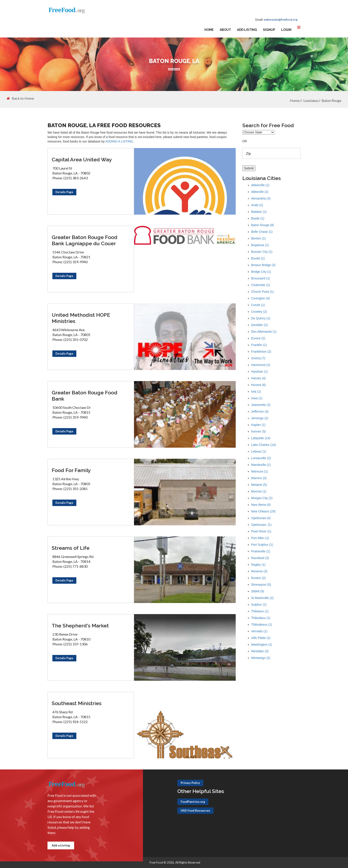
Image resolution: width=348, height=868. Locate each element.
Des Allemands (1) (264, 332)
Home (209, 30)
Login (286, 30)
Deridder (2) (260, 325)
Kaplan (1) (258, 425)
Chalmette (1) (261, 285)
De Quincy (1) (261, 318)
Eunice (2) (258, 338)
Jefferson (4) (260, 411)
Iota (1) (256, 391)
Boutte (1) (258, 258)
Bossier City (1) (262, 252)
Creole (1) (258, 305)
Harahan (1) (260, 372)
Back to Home (20, 98)
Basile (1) (258, 218)
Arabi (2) (257, 205)
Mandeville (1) (261, 465)
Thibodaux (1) (261, 618)
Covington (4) (261, 298)
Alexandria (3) (261, 198)
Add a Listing (61, 845)
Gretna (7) (258, 358)
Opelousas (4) (261, 518)
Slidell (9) (258, 591)
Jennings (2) (260, 418)
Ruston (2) (258, 578)
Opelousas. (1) (261, 525)
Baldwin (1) (259, 212)
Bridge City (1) (261, 272)
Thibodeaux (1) (262, 625)
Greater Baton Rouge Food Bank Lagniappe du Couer (85, 240)
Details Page (64, 192)
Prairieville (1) (261, 551)
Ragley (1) (258, 565)
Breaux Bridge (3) (263, 265)
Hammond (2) (261, 365)
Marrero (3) (259, 478)
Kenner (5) (259, 431)
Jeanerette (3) (261, 405)
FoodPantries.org (193, 802)
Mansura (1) (260, 471)
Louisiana (310, 100)
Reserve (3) (259, 571)
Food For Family (71, 470)
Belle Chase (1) (262, 232)
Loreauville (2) (261, 458)
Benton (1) (258, 238)
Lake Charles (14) (264, 445)
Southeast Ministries (77, 703)
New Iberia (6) (261, 505)
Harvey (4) (258, 378)
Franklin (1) (259, 345)
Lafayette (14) (261, 438)
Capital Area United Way (82, 159)
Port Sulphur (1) (262, 545)
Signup (269, 30)
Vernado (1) (259, 631)
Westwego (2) (261, 658)
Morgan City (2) (262, 498)
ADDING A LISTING (119, 141)
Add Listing (247, 30)
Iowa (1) (257, 398)
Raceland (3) (260, 558)
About (225, 30)
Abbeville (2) (260, 192)
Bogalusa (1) (260, 245)
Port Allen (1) (260, 538)
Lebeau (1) (259, 451)
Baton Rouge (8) (263, 225)
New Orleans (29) (263, 511)
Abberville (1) (260, 185)
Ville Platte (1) (261, 638)
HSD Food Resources (195, 811)
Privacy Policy (190, 783)
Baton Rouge (331, 100)
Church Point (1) (263, 292)
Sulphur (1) (259, 605)
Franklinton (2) (261, 352)
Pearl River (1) (261, 531)
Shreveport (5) (261, 585)
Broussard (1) (261, 278)
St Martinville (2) (262, 598)
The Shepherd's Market (80, 626)
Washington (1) (262, 645)
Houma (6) (259, 385)
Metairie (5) (259, 485)
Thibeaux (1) (260, 611)
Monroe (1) (259, 491)
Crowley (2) (259, 312)
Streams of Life (71, 548)
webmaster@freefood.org (281, 20)
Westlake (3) (260, 651)
